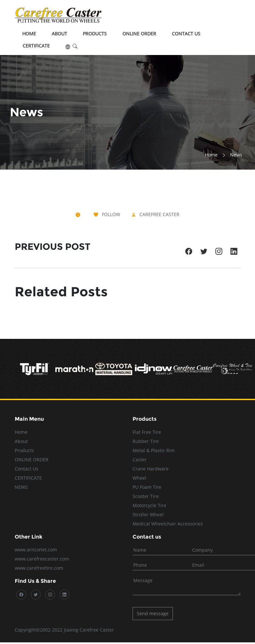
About (59, 34)
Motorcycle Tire (149, 505)
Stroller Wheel (148, 515)
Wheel (139, 478)
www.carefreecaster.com (42, 559)
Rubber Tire (146, 441)
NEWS (21, 487)
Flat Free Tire (147, 432)
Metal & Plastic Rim (154, 450)
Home (29, 34)
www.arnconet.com (36, 550)
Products (95, 34)
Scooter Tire (146, 496)
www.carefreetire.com (39, 568)
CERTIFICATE (36, 46)
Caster (140, 460)
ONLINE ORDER (139, 34)
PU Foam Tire (147, 487)
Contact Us (186, 34)
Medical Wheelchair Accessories (168, 524)
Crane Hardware (151, 469)
